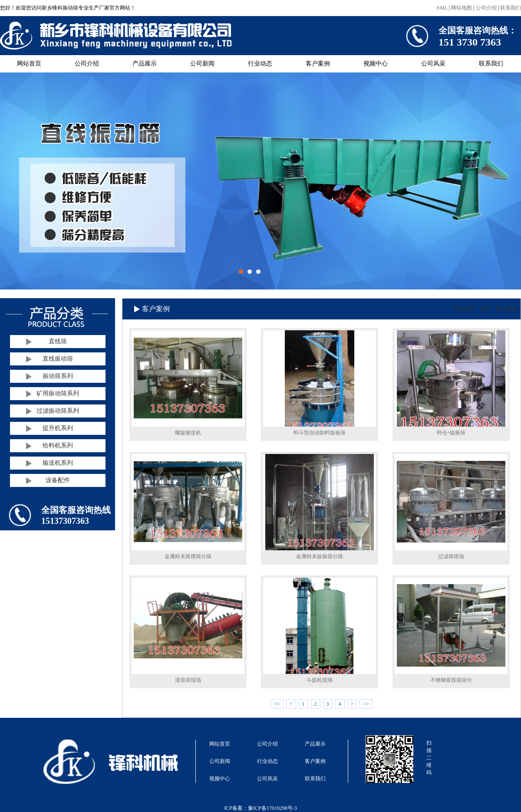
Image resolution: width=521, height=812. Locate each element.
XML (442, 8)
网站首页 (29, 64)
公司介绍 (486, 8)
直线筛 (58, 341)
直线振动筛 (58, 359)
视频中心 (376, 64)
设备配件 (58, 480)
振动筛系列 (58, 376)
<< (277, 704)
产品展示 (145, 64)
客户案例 (318, 64)
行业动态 (260, 64)
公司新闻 (202, 64)
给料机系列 (58, 445)
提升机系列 (58, 428)
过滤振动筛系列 (58, 411)
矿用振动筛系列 (58, 393)
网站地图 (462, 8)
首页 (485, 309)
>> (366, 704)
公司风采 (433, 64)
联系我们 (511, 8)
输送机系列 (58, 463)
